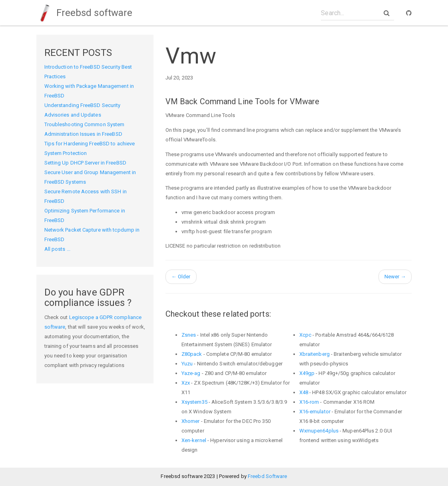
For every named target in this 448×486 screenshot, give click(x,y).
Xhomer (191, 421)
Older (181, 277)
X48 (304, 392)
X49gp (307, 373)
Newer (395, 277)
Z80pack (192, 354)
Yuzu (187, 364)
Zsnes (189, 335)
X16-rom (309, 402)
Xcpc (305, 335)
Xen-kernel (194, 440)
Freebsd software (85, 13)
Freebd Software (268, 476)
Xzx (186, 383)
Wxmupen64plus (319, 431)
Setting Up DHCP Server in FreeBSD (85, 163)
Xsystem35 (194, 402)
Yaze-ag (191, 373)
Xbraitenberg (315, 354)
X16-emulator (315, 412)
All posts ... (57, 249)
